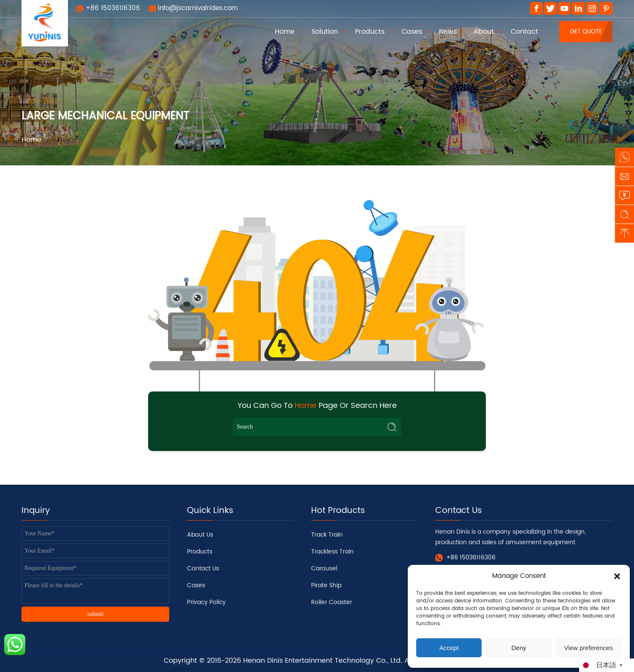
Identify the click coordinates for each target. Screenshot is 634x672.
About (484, 32)
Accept (449, 648)
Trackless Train (332, 552)
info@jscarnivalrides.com (198, 8)
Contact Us (203, 568)
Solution (325, 32)
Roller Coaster (332, 602)
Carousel (324, 568)
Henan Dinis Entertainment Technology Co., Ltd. (323, 661)
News (448, 32)
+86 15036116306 (113, 8)
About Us (200, 535)
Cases (412, 32)
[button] (617, 576)
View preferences (589, 648)
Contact (524, 32)
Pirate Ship (326, 585)
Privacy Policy (206, 602)
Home (285, 32)
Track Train (327, 535)
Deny (519, 648)
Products (370, 32)
